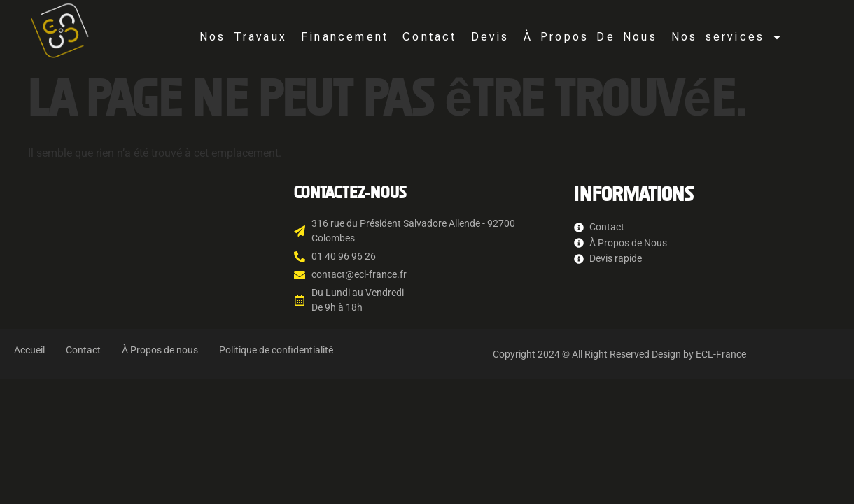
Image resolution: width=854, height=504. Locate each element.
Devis (490, 37)
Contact (429, 37)
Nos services (727, 37)
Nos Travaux (243, 37)
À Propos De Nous (590, 37)
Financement (345, 37)
